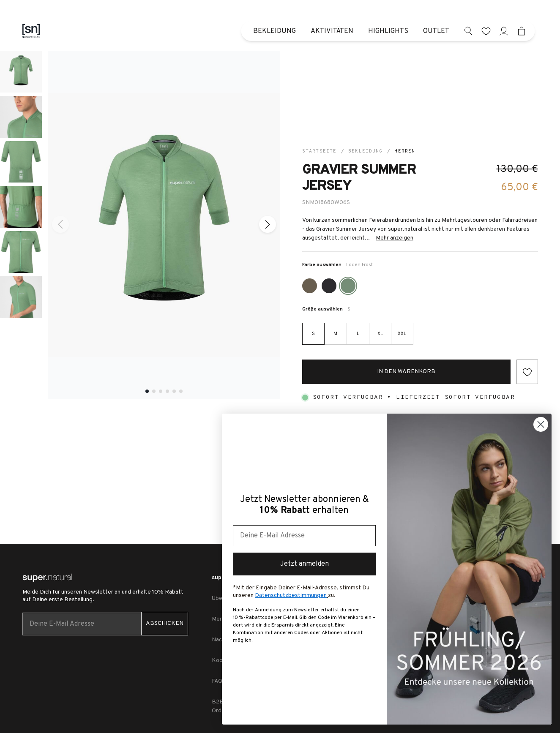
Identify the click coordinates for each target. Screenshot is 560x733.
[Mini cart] (522, 31)
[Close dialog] (541, 424)
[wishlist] (486, 31)
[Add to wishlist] (527, 372)
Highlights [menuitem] (388, 31)
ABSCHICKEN (165, 623)
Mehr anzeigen (395, 238)
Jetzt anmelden (305, 564)
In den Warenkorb (406, 372)
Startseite (319, 151)
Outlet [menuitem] (436, 31)
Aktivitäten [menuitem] (332, 31)
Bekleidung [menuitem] (275, 31)
